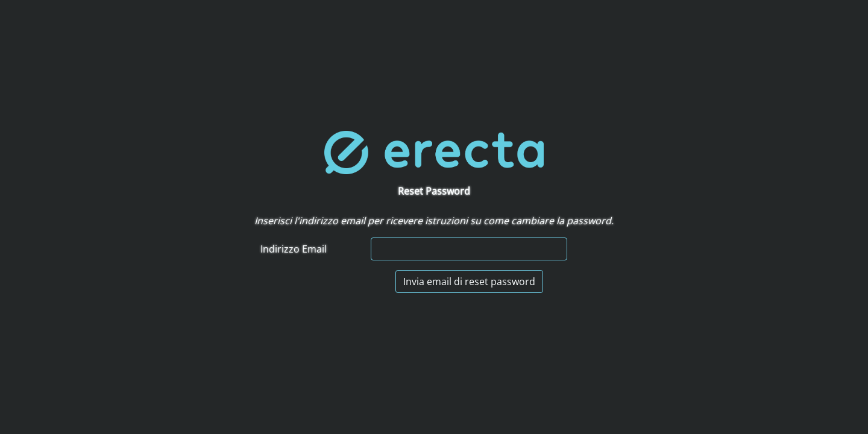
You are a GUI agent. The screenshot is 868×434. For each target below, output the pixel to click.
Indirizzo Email (294, 249)
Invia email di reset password (469, 281)
